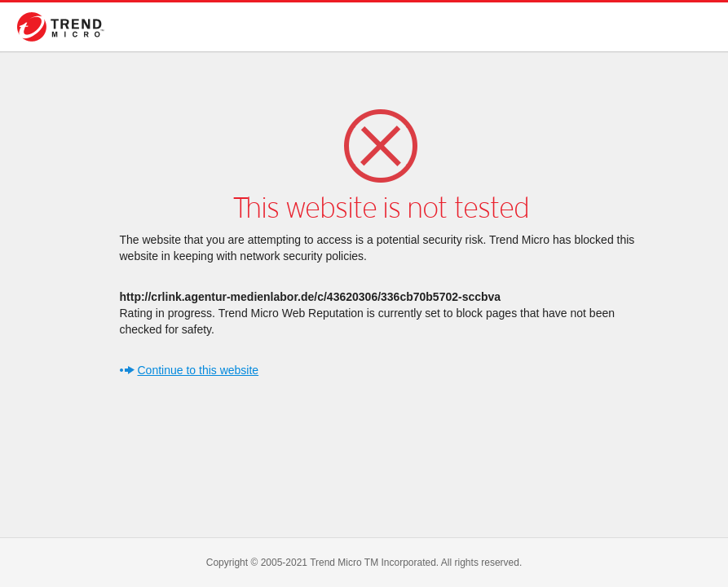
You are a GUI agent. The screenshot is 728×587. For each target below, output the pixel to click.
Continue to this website (199, 370)
